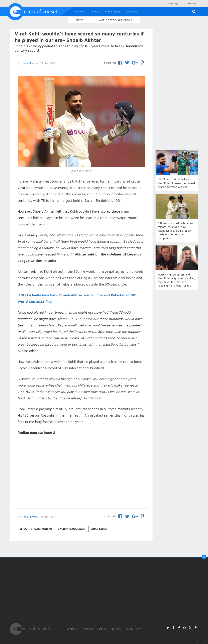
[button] (145, 12)
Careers (101, 629)
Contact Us (73, 629)
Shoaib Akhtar (41, 529)
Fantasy (192, 3)
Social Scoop (112, 12)
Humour (94, 12)
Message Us (175, 3)
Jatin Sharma (30, 517)
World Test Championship (116, 20)
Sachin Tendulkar (71, 529)
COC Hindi (131, 12)
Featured (79, 12)
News (80, 20)
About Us (88, 629)
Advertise (115, 629)
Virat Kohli (99, 529)
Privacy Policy (133, 629)
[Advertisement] (81, 472)
